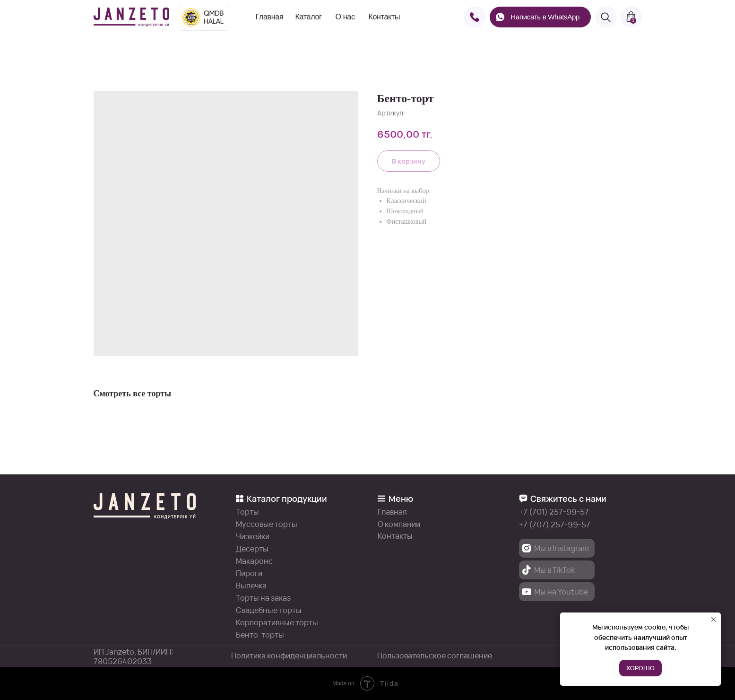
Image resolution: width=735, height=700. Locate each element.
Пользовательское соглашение (435, 656)
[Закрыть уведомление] (714, 620)
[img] (131, 17)
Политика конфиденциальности (289, 656)
